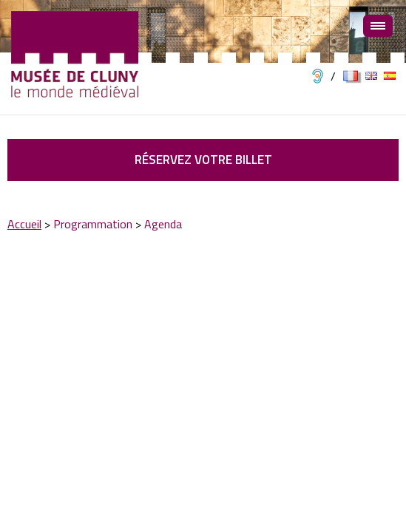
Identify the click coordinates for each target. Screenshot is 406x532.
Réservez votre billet (203, 160)
